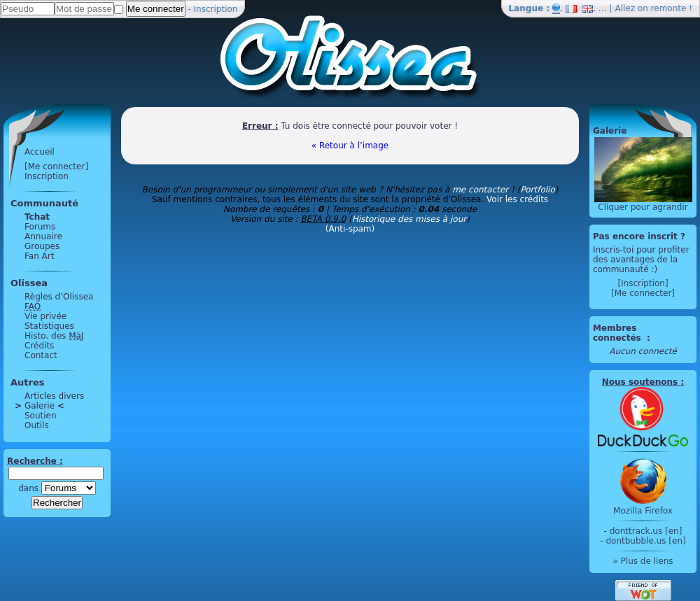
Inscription (216, 9)
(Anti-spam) (350, 229)
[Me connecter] (56, 167)
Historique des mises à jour (409, 219)
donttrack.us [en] (646, 531)
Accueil (40, 152)
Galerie (40, 406)
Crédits (39, 346)
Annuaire (43, 236)
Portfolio (537, 190)
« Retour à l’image (350, 146)
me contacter (480, 190)
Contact (41, 355)
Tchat (37, 217)
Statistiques (49, 326)
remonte (669, 8)
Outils (37, 425)
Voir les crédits (517, 199)
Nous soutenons (640, 382)
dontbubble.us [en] (645, 541)
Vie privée (45, 316)
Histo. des (54, 336)
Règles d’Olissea (59, 297)
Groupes (42, 246)
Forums (40, 227)
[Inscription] (643, 283)
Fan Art (39, 256)
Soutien (41, 416)
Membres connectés (618, 333)
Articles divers (54, 396)
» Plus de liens (643, 561)
